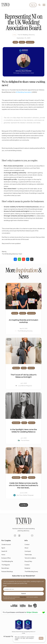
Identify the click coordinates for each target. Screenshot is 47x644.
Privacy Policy (23, 597)
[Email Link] (32, 536)
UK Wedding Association (24, 92)
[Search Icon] (39, 5)
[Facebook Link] (19, 536)
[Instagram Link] (15, 536)
